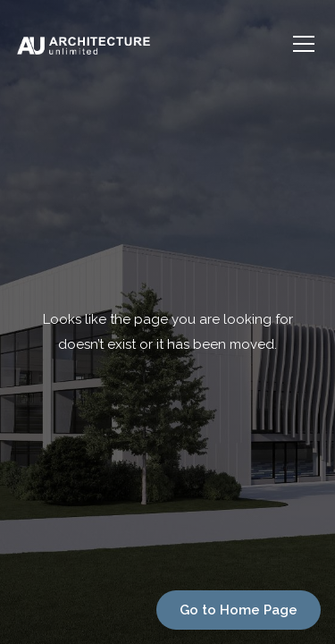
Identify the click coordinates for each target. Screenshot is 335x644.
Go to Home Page (239, 610)
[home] (150, 44)
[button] (300, 44)
